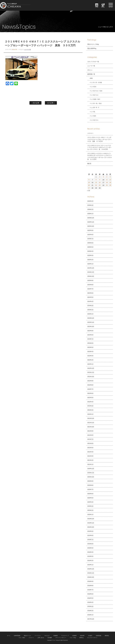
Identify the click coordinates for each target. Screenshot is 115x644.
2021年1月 (90, 464)
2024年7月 (90, 289)
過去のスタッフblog (93, 44)
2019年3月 (90, 556)
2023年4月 (90, 352)
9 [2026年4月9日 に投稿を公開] (100, 180)
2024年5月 (90, 297)
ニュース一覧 (28, 49)
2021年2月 (90, 460)
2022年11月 (91, 372)
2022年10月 (91, 377)
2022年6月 (90, 393)
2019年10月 (91, 527)
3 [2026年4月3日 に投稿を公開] (103, 177)
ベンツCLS (92, 87)
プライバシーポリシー (61, 638)
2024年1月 (90, 314)
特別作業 (82, 636)
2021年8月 (90, 435)
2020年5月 (90, 498)
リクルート (31, 638)
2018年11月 (91, 573)
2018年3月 (90, 606)
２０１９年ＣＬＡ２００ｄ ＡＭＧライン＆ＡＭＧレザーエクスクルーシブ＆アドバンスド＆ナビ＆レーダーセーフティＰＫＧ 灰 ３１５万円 (100, 156)
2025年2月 (90, 260)
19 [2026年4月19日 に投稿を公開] (110, 182)
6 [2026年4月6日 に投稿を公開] (89, 180)
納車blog (81, 638)
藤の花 (89, 164)
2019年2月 (90, 561)
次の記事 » (51, 103)
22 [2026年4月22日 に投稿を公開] (96, 185)
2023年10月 (91, 327)
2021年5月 (90, 448)
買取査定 (107, 636)
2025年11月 (91, 222)
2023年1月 (90, 364)
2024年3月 (90, 306)
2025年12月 (91, 218)
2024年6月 (90, 293)
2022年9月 (90, 381)
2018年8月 (90, 586)
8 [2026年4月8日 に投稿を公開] (96, 180)
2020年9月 (90, 481)
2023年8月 (90, 335)
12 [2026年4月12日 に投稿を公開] (110, 180)
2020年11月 (91, 473)
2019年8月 (90, 535)
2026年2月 (90, 209)
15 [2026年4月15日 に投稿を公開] (96, 182)
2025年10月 (91, 226)
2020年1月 (90, 515)
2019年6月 (90, 544)
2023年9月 (90, 331)
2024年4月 (90, 301)
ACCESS (103, 7)
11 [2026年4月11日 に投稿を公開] (107, 180)
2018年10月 (91, 577)
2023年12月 (91, 318)
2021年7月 (90, 439)
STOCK (97, 7)
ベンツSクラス (93, 120)
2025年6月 (90, 243)
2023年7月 (90, 339)
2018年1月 (90, 615)
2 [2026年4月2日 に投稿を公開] (100, 177)
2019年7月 (90, 540)
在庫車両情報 (17, 636)
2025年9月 (90, 230)
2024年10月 (91, 276)
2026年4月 (90, 201)
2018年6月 (90, 594)
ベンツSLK (92, 116)
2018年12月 (91, 569)
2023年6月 (90, 343)
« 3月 (89, 191)
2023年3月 (90, 356)
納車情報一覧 (91, 74)
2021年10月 (91, 427)
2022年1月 (90, 414)
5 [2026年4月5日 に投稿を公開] (110, 177)
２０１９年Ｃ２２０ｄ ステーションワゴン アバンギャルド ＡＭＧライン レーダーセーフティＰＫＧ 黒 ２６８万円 (99, 147)
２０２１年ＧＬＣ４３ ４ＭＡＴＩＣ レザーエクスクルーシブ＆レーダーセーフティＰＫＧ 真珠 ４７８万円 (100, 139)
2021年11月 (91, 423)
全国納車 (74, 636)
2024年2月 (90, 310)
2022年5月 (90, 398)
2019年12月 (91, 519)
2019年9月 (90, 531)
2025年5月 (90, 247)
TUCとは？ (47, 636)
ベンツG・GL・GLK (94, 103)
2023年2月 (90, 360)
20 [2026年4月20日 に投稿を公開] (89, 185)
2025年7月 (90, 239)
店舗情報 (55, 636)
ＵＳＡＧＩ (91, 133)
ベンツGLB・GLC (94, 99)
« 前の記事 (35, 103)
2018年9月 (90, 581)
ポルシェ (90, 70)
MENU (111, 5)
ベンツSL (91, 112)
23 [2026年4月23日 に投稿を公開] (100, 185)
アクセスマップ (65, 636)
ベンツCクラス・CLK (95, 91)
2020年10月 (91, 477)
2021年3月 (90, 456)
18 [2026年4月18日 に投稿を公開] (107, 182)
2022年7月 (90, 389)
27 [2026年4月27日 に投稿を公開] (89, 188)
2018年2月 (90, 611)
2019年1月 (90, 565)
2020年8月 (90, 485)
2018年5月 (90, 598)
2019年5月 (90, 548)
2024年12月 (91, 268)
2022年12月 (91, 368)
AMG (90, 78)
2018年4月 (90, 602)
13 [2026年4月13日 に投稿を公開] (89, 182)
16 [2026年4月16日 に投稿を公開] (100, 182)
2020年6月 (90, 494)
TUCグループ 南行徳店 (23, 5)
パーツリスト (38, 636)
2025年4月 (90, 251)
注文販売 (90, 636)
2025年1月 (90, 264)
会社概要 (50, 638)
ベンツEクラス (93, 95)
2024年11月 (91, 272)
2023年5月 (90, 347)
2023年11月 (91, 322)
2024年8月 (90, 285)
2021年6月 (90, 444)
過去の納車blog (92, 48)
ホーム (9, 636)
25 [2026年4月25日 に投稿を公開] (107, 185)
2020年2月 (90, 510)
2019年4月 (90, 552)
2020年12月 (91, 469)
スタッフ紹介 (22, 638)
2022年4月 (90, 402)
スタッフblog (73, 638)
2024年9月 (90, 281)
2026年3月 (90, 205)
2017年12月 (91, 619)
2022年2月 (90, 410)
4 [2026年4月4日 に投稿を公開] (107, 177)
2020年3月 (90, 506)
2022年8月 (90, 385)
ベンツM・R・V (93, 108)
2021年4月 (90, 452)
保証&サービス (27, 636)
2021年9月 (90, 431)
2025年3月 (90, 255)
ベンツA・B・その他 (95, 83)
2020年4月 (90, 502)
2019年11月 (91, 523)
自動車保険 (99, 636)
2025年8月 (90, 235)
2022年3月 (90, 406)
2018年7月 (90, 590)
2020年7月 (90, 489)
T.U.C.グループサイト (92, 638)
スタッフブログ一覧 (93, 62)
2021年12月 (91, 418)
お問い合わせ (41, 638)
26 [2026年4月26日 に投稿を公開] (110, 185)
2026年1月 (90, 214)
